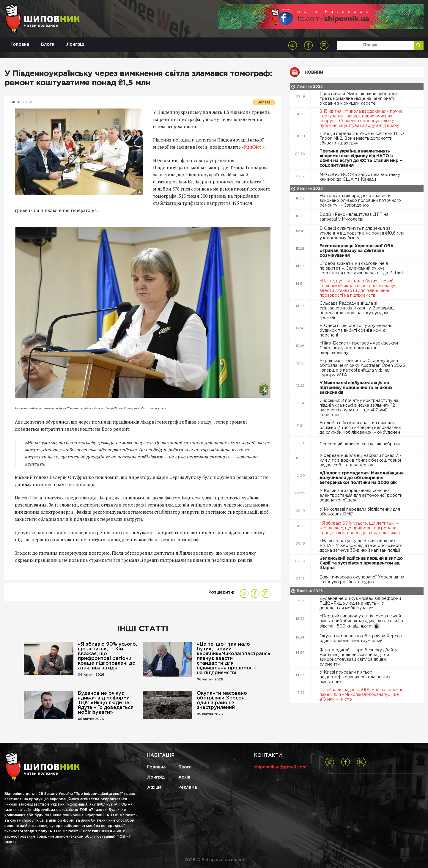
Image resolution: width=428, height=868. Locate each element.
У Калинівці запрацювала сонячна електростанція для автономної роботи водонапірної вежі (361, 496)
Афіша (154, 787)
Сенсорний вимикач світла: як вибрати (360, 444)
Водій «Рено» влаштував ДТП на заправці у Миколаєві (354, 217)
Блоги (48, 45)
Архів (184, 777)
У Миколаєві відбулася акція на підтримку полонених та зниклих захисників (356, 388)
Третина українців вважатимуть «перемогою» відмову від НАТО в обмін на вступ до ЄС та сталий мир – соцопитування (361, 158)
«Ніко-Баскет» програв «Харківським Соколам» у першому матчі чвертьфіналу (359, 348)
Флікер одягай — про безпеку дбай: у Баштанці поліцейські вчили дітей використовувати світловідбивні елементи (358, 657)
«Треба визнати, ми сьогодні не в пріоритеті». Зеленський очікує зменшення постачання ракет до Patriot (362, 268)
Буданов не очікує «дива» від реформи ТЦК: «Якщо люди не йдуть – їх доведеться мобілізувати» (106, 703)
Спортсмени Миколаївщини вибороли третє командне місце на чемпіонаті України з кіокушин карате (359, 99)
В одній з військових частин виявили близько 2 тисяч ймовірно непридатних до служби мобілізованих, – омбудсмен (360, 428)
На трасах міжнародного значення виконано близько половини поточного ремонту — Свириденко (360, 201)
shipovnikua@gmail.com (280, 767)
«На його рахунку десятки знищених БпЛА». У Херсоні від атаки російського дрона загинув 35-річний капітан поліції (361, 546)
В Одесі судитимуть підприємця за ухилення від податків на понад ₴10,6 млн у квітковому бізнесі (362, 233)
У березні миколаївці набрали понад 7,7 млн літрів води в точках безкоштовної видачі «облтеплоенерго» (361, 460)
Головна (20, 45)
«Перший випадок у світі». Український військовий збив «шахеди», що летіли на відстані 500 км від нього (361, 622)
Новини (314, 73)
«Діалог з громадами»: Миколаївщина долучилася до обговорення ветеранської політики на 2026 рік (362, 478)
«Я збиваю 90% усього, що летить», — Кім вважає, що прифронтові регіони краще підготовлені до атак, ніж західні (107, 656)
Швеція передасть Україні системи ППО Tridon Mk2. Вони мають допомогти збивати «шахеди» (362, 139)
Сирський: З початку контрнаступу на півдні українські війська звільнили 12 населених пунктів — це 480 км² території (359, 408)
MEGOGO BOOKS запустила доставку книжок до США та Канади (360, 177)
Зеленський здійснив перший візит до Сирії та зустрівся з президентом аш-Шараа (361, 563)
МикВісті (253, 147)
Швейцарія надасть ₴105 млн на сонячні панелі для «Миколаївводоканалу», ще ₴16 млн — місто (361, 695)
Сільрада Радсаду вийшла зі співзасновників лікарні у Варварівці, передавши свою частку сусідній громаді (357, 311)
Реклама (188, 787)
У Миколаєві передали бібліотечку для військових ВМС (360, 512)
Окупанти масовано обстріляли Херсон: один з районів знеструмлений (222, 700)
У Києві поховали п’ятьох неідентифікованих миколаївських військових (355, 677)
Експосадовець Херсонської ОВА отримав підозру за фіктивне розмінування (357, 251)
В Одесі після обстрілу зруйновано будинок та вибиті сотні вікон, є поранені (356, 331)
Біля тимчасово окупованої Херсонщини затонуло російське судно (362, 580)
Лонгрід (75, 45)
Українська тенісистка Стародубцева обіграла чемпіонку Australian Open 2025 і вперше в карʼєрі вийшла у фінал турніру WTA (362, 368)
